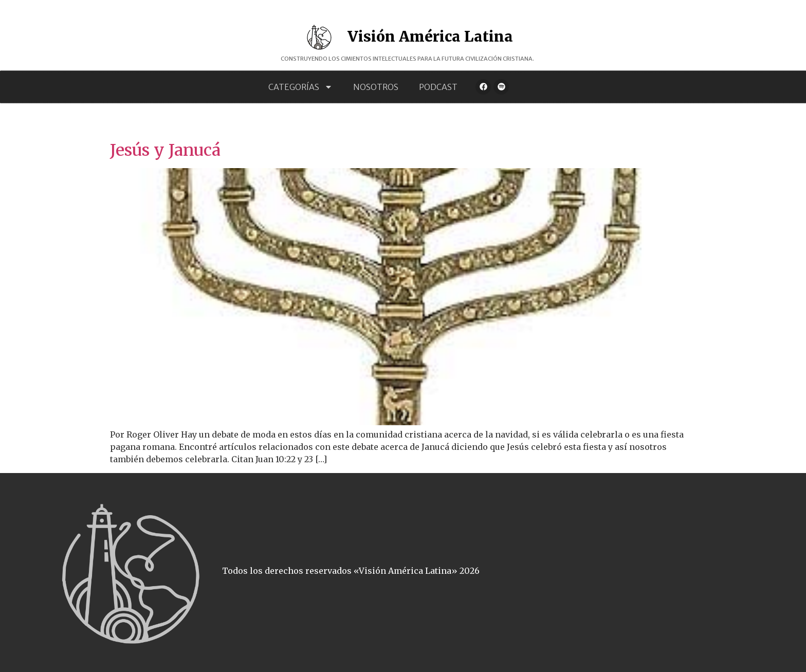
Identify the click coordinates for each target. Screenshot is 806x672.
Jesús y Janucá (165, 150)
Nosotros (376, 87)
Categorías (300, 87)
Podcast (438, 87)
